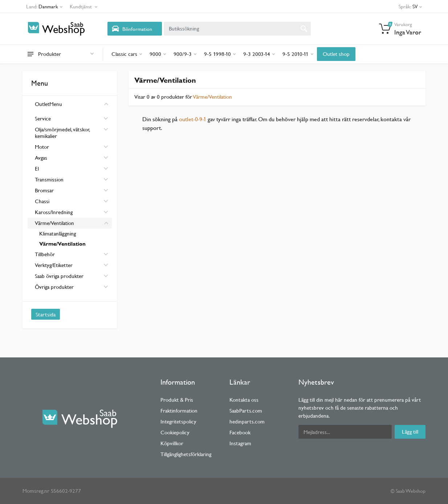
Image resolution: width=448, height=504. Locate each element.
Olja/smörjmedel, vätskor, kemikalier (72, 133)
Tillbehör (72, 254)
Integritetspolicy (178, 421)
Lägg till (410, 432)
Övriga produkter (72, 287)
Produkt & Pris (177, 400)
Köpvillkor (172, 443)
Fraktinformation (179, 411)
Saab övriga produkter (72, 276)
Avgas (72, 158)
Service (72, 118)
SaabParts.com (246, 411)
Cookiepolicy (175, 432)
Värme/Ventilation (72, 223)
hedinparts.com (247, 421)
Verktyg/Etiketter (72, 265)
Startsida (46, 314)
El (72, 169)
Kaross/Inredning (72, 212)
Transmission (72, 179)
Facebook (240, 432)
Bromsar (72, 190)
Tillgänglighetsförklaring (186, 454)
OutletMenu (72, 104)
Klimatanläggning (58, 233)
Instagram (240, 443)
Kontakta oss (244, 400)
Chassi (72, 201)
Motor (72, 147)
